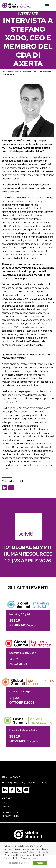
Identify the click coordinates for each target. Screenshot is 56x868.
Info (5, 803)
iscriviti (25, 534)
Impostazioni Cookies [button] (18, 863)
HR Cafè (7, 798)
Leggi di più (36, 858)
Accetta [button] (40, 863)
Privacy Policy (10, 816)
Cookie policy (10, 812)
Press (6, 807)
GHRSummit (7, 72)
